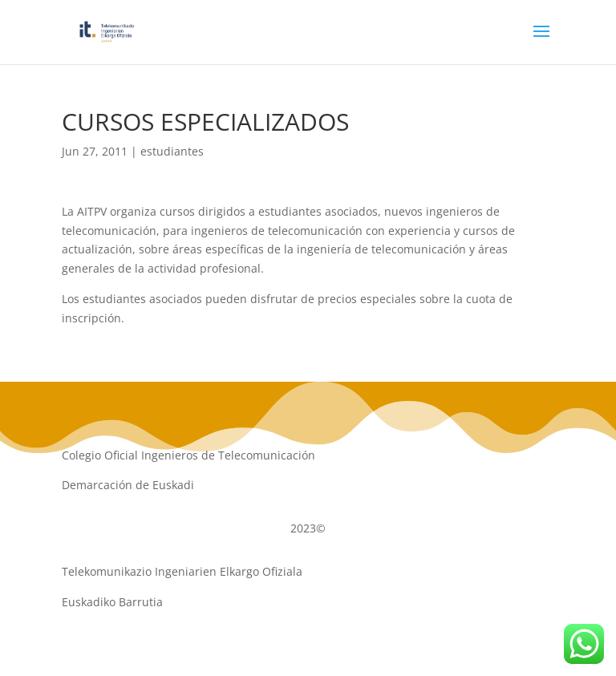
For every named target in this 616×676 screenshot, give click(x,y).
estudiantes (172, 151)
